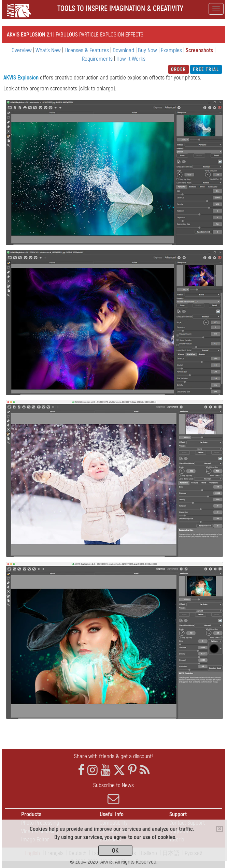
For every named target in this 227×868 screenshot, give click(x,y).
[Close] (220, 829)
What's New (48, 50)
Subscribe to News (113, 793)
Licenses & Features (87, 50)
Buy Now (147, 50)
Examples (171, 50)
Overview (22, 50)
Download (123, 50)
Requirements (97, 59)
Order (179, 69)
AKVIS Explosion (21, 78)
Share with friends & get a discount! (113, 756)
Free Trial (206, 69)
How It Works (131, 59)
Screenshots (199, 50)
